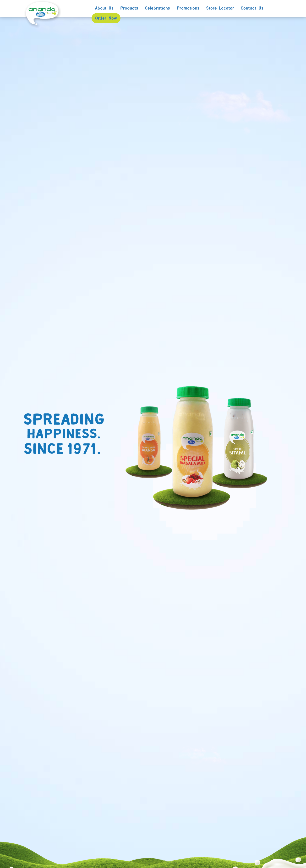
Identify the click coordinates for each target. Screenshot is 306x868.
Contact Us (252, 8)
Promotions (188, 8)
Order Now (106, 18)
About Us (104, 8)
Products (129, 8)
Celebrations (157, 8)
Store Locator (220, 8)
